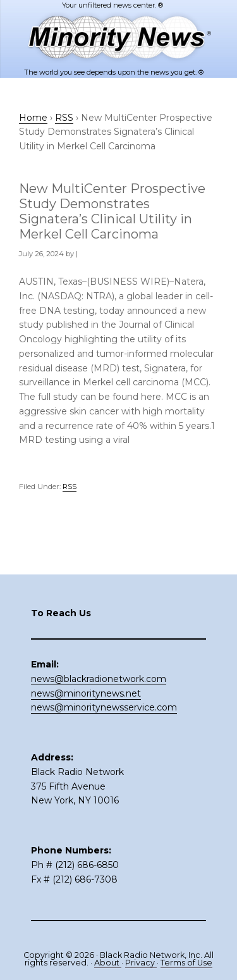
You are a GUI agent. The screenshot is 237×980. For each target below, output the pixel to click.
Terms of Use (186, 963)
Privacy (141, 963)
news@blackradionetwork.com (99, 679)
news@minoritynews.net (86, 693)
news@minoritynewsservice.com (104, 707)
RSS (70, 487)
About (108, 963)
